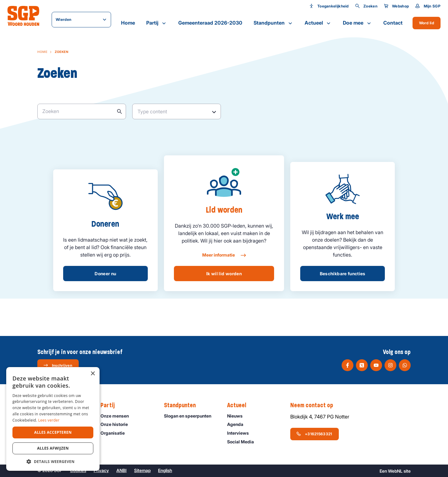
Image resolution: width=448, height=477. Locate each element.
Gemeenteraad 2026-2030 (210, 23)
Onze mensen (117, 416)
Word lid (427, 23)
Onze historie (117, 424)
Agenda (238, 424)
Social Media (243, 442)
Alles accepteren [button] (53, 432)
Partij (157, 23)
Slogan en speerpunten (190, 416)
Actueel (318, 23)
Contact (393, 23)
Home (128, 23)
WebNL (395, 471)
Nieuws (238, 416)
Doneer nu (105, 274)
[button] (53, 461)
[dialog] (53, 419)
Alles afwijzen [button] (53, 448)
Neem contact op (315, 405)
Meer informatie (224, 255)
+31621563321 (314, 434)
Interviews (241, 433)
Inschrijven (58, 365)
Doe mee (357, 23)
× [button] (93, 374)
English (165, 470)
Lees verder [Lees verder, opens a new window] (49, 420)
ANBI (121, 470)
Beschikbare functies (343, 274)
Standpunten (273, 23)
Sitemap (142, 470)
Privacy (101, 470)
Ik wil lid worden (224, 274)
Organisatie (115, 433)
